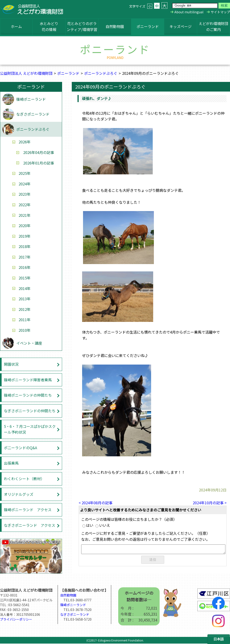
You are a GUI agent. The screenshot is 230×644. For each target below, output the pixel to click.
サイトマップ (220, 12)
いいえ (103, 525)
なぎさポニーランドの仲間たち (30, 411)
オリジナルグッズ (19, 494)
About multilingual (189, 12)
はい (88, 525)
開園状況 (11, 364)
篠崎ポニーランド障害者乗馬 (28, 380)
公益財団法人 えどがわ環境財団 (26, 73)
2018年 (25, 246)
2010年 (25, 330)
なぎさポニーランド (33, 114)
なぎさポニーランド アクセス (30, 525)
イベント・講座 (29, 343)
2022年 (25, 205)
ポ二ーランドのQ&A (20, 448)
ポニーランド (148, 26)
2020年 (25, 226)
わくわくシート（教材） (24, 479)
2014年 (25, 288)
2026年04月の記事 (39, 152)
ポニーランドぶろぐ (101, 73)
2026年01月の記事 (39, 163)
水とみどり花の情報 (49, 26)
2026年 (25, 142)
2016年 (25, 267)
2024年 (25, 184)
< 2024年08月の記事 (96, 503)
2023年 (25, 194)
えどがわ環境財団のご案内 (213, 26)
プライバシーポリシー (16, 620)
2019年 (25, 236)
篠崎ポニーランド (31, 99)
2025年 (25, 173)
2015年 (25, 278)
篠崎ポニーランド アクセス (28, 510)
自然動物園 (115, 26)
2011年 (25, 320)
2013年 (25, 299)
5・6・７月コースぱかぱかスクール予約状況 (30, 429)
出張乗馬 (11, 463)
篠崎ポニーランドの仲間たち (28, 395)
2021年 (25, 215)
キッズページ (181, 26)
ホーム (16, 26)
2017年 (25, 257)
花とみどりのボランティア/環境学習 (82, 26)
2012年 (25, 309)
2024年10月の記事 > (210, 503)
